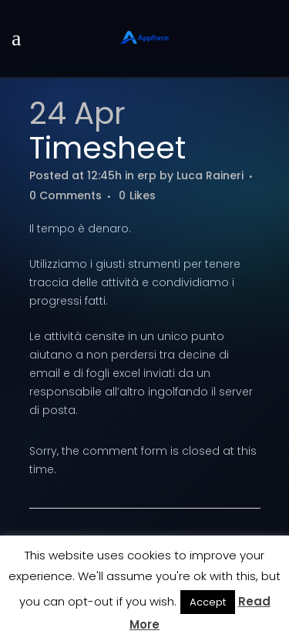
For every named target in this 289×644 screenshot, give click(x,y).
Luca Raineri (210, 175)
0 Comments (66, 195)
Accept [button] (208, 602)
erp (147, 175)
